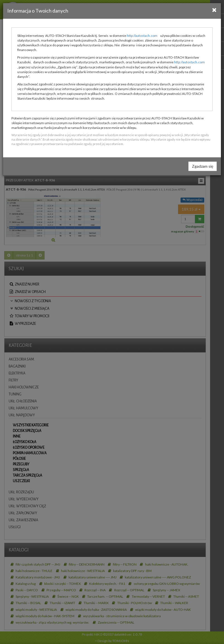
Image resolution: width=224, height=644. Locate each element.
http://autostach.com (142, 36)
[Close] (214, 10)
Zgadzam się (203, 166)
